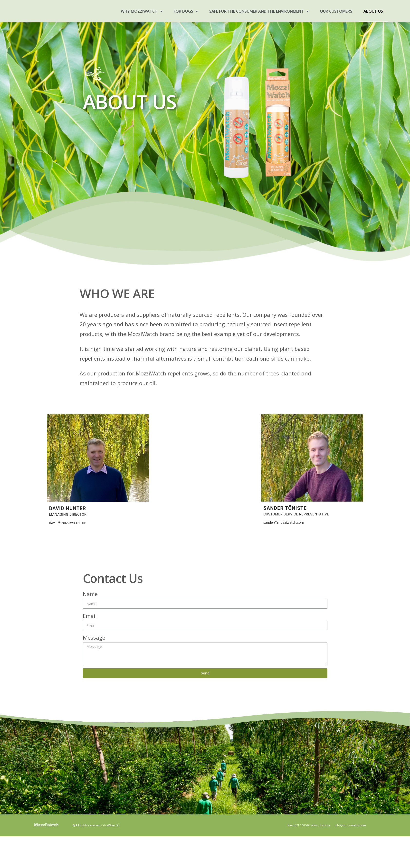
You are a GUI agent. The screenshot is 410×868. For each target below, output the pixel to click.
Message (94, 637)
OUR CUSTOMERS (336, 11)
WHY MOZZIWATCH (142, 11)
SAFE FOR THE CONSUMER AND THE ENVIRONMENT (259, 11)
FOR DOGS (186, 11)
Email (90, 616)
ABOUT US (373, 11)
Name (90, 594)
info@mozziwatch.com (350, 825)
